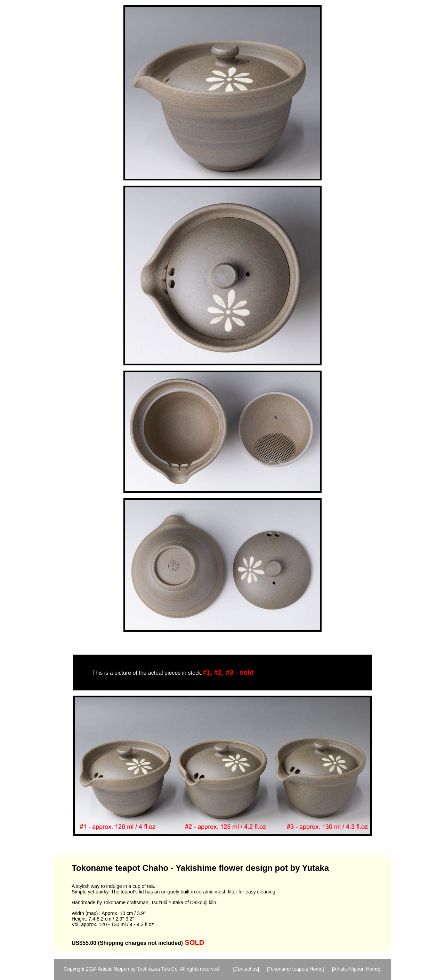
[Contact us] (246, 969)
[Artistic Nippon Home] (356, 969)
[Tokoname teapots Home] (295, 969)
